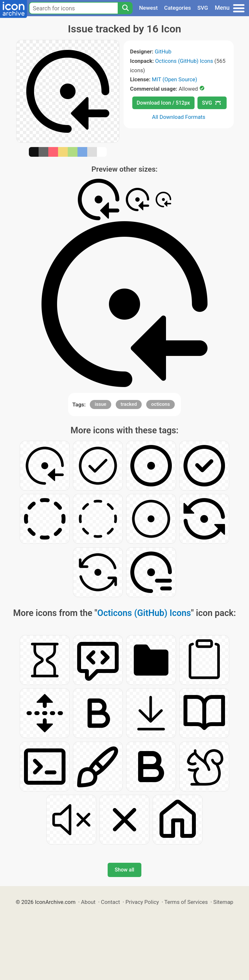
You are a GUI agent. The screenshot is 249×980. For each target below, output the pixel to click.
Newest (148, 8)
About (88, 902)
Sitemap (223, 902)
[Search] (125, 8)
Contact (110, 902)
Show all (124, 870)
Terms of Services (186, 902)
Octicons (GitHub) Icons (184, 61)
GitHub (163, 51)
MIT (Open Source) (174, 79)
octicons (160, 404)
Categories (178, 8)
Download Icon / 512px (163, 103)
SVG (203, 8)
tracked (129, 404)
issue (101, 404)
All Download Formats (179, 117)
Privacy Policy (142, 902)
